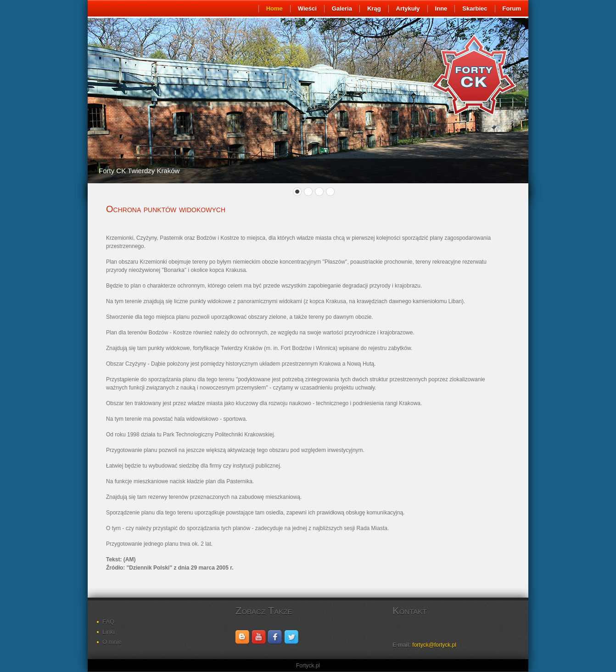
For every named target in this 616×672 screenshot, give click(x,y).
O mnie (112, 642)
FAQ (108, 622)
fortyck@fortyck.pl (434, 645)
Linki (109, 632)
